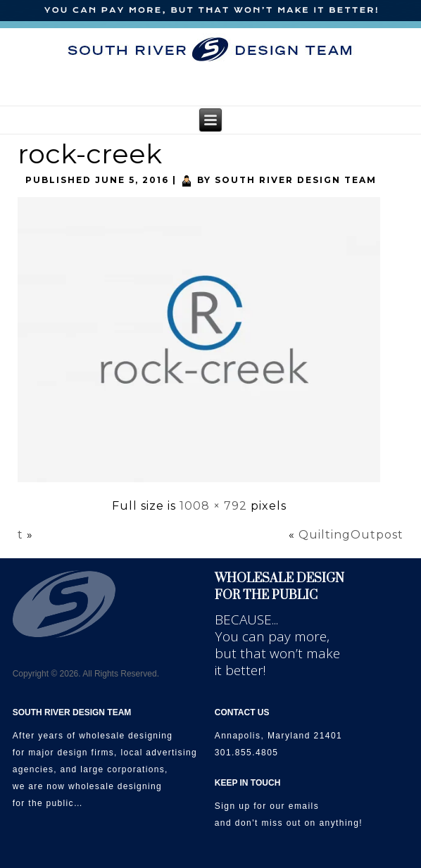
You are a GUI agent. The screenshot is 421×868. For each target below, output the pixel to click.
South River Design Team (296, 180)
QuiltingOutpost (351, 535)
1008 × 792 (213, 506)
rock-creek (90, 154)
